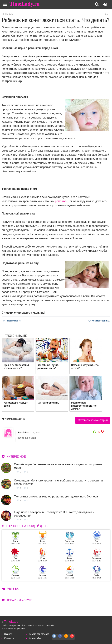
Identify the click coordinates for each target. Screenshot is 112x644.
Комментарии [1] (99, 321)
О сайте (8, 634)
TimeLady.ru (25, 4)
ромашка (61, 201)
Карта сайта (35, 638)
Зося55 (22, 432)
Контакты (9, 638)
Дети (108, 14)
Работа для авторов (39, 634)
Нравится (12, 321)
